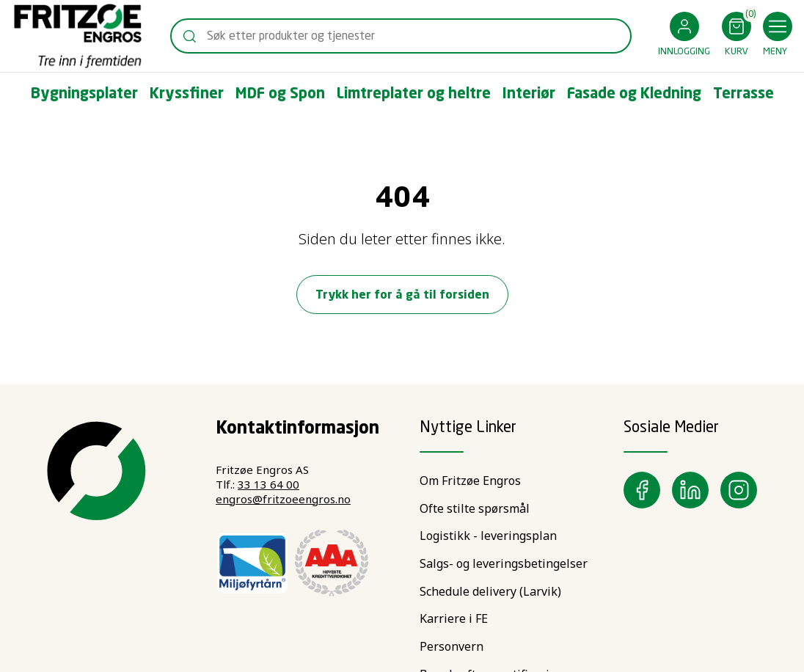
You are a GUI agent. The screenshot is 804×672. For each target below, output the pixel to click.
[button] (684, 36)
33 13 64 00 (268, 484)
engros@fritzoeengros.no (283, 499)
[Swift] (78, 36)
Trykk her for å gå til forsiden (402, 296)
